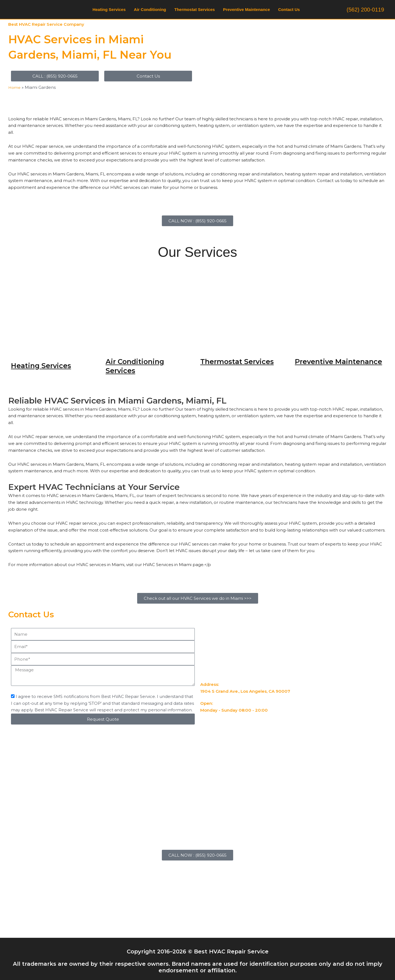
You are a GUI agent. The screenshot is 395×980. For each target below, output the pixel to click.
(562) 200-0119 (366, 10)
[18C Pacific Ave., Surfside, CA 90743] (198, 897)
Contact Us (289, 9)
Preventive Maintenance (246, 9)
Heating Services (109, 9)
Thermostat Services (195, 9)
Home (15, 87)
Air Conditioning (150, 9)
